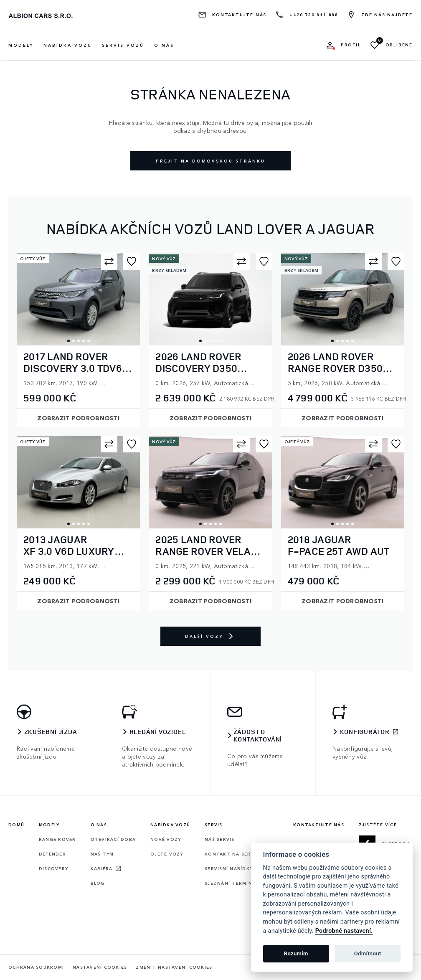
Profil (351, 45)
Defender (52, 854)
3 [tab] (79, 341)
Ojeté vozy (167, 854)
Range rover (57, 839)
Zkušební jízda (51, 732)
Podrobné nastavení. (344, 931)
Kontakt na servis (232, 854)
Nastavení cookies (100, 967)
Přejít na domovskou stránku (210, 161)
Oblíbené (399, 45)
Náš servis (220, 839)
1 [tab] (68, 341)
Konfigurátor (365, 732)
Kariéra (102, 868)
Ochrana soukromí (36, 967)
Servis (214, 825)
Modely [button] (21, 45)
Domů (16, 825)
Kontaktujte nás (239, 15)
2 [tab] (74, 341)
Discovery (53, 868)
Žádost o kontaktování (258, 736)
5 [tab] (89, 341)
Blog (98, 883)
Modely (49, 825)
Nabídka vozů (170, 825)
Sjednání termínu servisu (242, 883)
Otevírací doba (113, 839)
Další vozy (210, 636)
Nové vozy (166, 839)
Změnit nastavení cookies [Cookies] (174, 967)
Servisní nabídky (229, 868)
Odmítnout (368, 953)
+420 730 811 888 (314, 15)
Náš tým (102, 854)
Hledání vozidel (158, 732)
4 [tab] (84, 341)
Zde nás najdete (387, 15)
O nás (164, 45)
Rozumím (296, 953)
